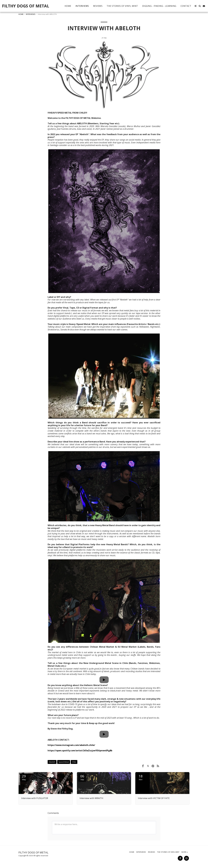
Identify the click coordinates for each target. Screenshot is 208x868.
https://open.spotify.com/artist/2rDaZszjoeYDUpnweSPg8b (80, 750)
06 (82, 777)
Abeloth (52, 762)
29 (24, 777)
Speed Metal (64, 762)
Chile (74, 762)
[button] (195, 6)
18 (141, 777)
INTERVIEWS (31, 14)
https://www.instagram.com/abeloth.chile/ (71, 745)
